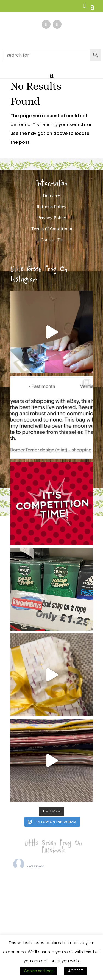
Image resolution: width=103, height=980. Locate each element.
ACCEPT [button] (76, 971)
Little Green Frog (45, 862)
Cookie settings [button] (39, 971)
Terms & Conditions (52, 229)
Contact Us (52, 240)
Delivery (51, 196)
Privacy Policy (52, 218)
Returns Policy (51, 207)
